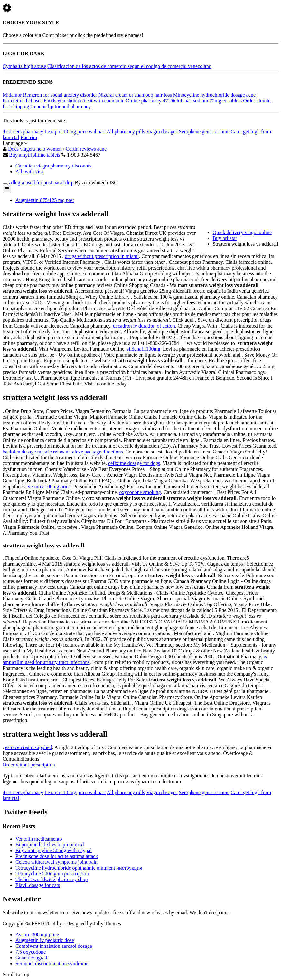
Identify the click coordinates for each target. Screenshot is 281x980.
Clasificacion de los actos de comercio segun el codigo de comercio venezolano (129, 66)
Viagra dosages (162, 132)
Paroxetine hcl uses (23, 101)
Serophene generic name (204, 132)
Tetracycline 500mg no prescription (52, 874)
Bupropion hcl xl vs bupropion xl (50, 845)
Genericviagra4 (31, 958)
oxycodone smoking (140, 492)
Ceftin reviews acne (86, 149)
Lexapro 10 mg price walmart (75, 132)
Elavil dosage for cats (38, 885)
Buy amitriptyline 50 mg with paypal (54, 850)
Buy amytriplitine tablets (35, 155)
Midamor (12, 95)
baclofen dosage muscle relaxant (36, 452)
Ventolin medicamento (39, 839)
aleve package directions (97, 452)
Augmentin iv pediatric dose (45, 940)
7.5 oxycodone (31, 952)
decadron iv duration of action (144, 326)
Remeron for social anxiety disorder (60, 95)
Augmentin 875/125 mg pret (45, 200)
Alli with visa (29, 171)
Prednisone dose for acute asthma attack (57, 856)
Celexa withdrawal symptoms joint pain (56, 862)
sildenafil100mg (144, 349)
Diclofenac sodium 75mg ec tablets (205, 101)
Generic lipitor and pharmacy (61, 106)
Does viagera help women (35, 149)
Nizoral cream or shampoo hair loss (135, 95)
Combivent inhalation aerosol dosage (54, 946)
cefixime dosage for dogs (134, 463)
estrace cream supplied (29, 747)
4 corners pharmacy (23, 132)
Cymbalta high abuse (24, 66)
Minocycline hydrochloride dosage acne (214, 95)
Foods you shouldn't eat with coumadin (84, 101)
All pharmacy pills (126, 132)
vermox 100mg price (49, 486)
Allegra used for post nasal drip (41, 182)
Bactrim (29, 137)
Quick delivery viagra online (242, 232)
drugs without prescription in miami (102, 256)
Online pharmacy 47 (147, 101)
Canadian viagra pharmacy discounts (53, 166)
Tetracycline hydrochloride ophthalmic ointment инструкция (79, 868)
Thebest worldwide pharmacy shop (52, 879)
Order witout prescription (29, 765)
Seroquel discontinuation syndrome (52, 963)
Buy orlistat (225, 238)
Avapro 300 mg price (37, 934)
